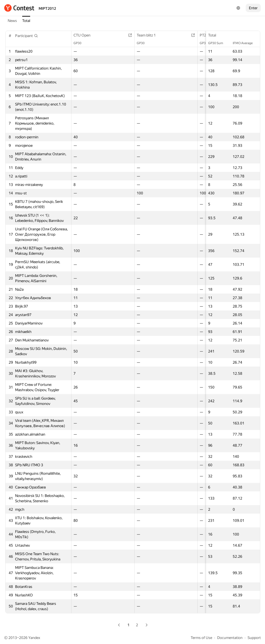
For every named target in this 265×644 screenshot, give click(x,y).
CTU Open (85, 35)
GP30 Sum (218, 43)
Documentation (230, 638)
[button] (27, 36)
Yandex (34, 638)
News (12, 21)
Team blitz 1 (149, 35)
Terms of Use (201, 638)
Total (26, 21)
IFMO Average (245, 43)
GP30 (80, 43)
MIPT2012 (47, 8)
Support (254, 638)
